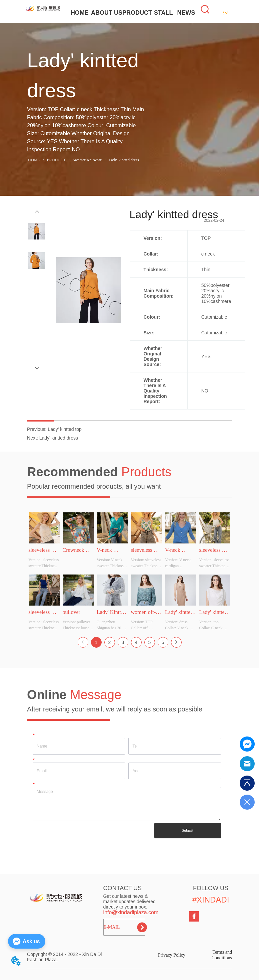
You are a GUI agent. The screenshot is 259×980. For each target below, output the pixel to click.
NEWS (186, 13)
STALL (163, 13)
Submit (187, 830)
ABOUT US (107, 13)
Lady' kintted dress (123, 160)
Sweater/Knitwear (87, 160)
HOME (80, 13)
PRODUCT (137, 13)
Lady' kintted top (65, 429)
